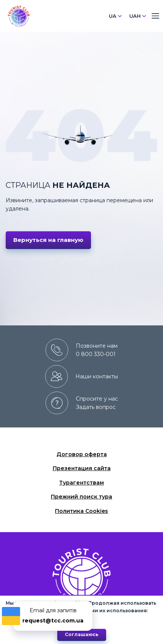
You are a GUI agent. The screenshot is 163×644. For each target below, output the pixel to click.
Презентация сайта (82, 468)
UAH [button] (138, 16)
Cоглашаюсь (82, 634)
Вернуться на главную (48, 240)
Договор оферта (82, 454)
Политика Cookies (81, 511)
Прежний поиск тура (81, 497)
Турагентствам (81, 483)
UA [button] (115, 16)
